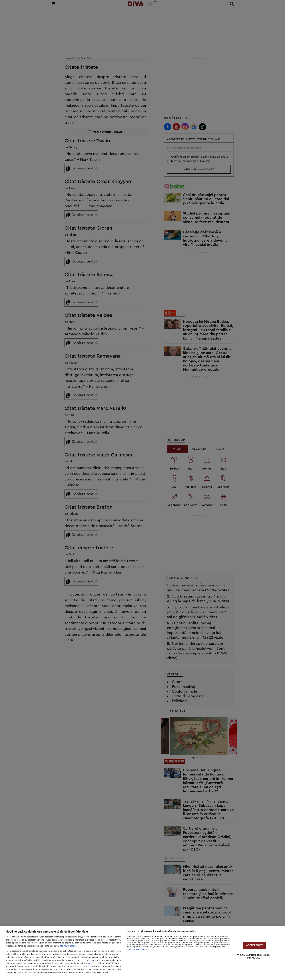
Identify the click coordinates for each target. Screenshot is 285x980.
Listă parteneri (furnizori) (138, 950)
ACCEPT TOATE (255, 945)
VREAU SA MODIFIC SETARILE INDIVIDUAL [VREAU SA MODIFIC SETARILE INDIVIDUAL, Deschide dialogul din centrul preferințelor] (253, 957)
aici (90, 963)
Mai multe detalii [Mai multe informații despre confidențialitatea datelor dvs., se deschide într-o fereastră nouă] (68, 946)
